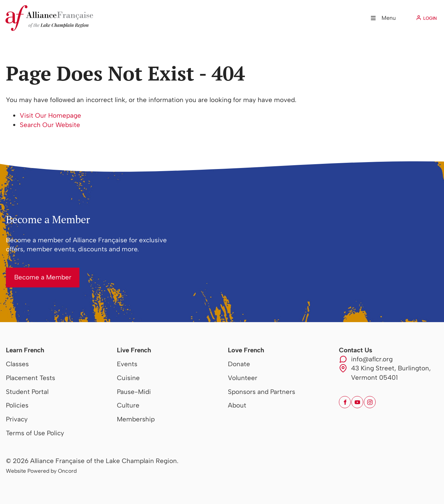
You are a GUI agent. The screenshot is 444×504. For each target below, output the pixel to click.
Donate (239, 364)
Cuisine (128, 378)
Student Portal (27, 392)
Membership (136, 419)
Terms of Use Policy (35, 433)
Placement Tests (31, 378)
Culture (128, 405)
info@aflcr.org (372, 359)
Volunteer (243, 378)
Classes (17, 364)
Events (127, 364)
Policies (17, 405)
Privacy (17, 419)
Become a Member (35, 272)
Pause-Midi (134, 392)
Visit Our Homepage (50, 115)
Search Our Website (50, 125)
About (237, 405)
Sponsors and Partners (262, 392)
